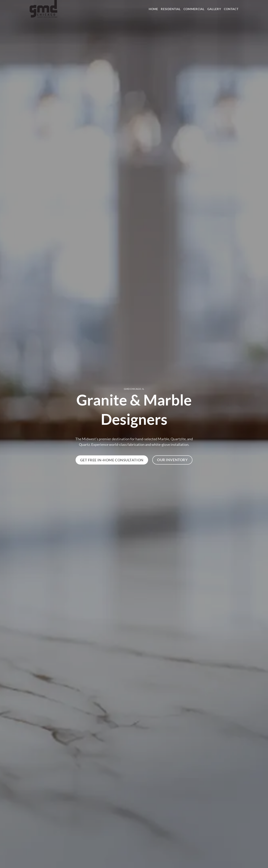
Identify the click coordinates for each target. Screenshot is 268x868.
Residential (171, 9)
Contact (231, 9)
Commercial (194, 9)
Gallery (214, 9)
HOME (153, 9)
